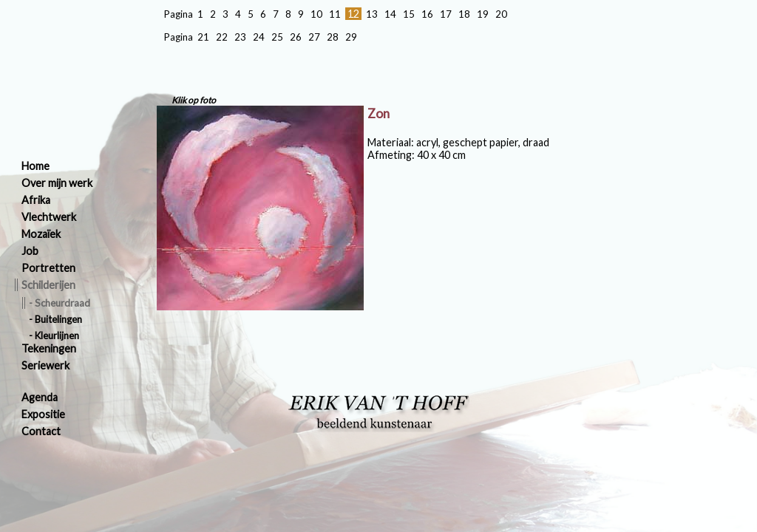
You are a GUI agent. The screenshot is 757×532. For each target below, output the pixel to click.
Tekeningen (49, 348)
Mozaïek (41, 234)
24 (259, 37)
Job (30, 251)
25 (277, 37)
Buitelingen (58, 319)
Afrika (36, 200)
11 (335, 14)
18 (464, 14)
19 (483, 14)
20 (501, 14)
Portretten (48, 268)
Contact (41, 431)
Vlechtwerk (49, 217)
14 (390, 14)
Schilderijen (48, 285)
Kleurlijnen (57, 335)
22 (222, 37)
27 (314, 37)
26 (296, 37)
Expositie (43, 414)
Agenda (40, 397)
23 (240, 37)
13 (372, 14)
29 (351, 37)
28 (333, 37)
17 (446, 14)
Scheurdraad (62, 303)
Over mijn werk (57, 183)
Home (35, 166)
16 (427, 14)
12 (353, 14)
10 (316, 14)
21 (203, 37)
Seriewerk (45, 365)
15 (409, 14)
